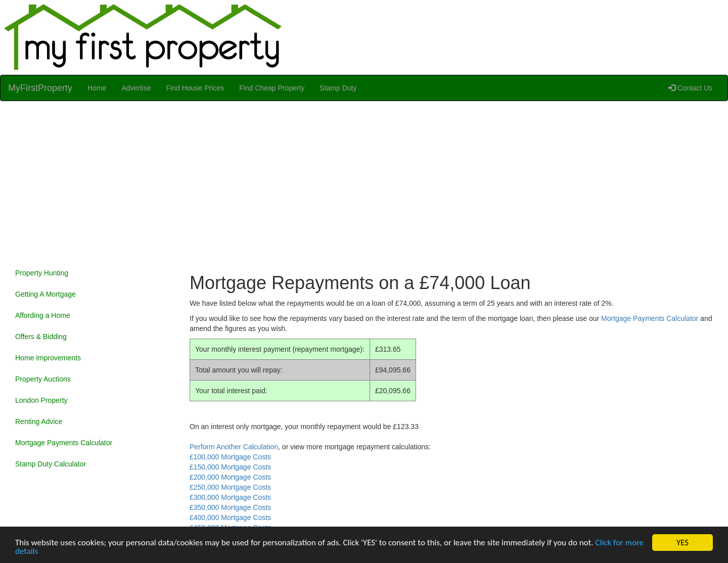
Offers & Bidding (41, 337)
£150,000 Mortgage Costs (230, 467)
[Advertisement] (364, 182)
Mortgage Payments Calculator (64, 443)
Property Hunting (42, 273)
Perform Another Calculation (234, 447)
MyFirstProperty (40, 88)
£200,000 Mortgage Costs (230, 477)
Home (97, 88)
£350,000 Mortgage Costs (230, 507)
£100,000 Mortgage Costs (230, 457)
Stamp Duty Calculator (51, 464)
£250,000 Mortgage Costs (230, 487)
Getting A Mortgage (45, 294)
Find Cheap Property (272, 88)
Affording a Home (43, 315)
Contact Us (690, 88)
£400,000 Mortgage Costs (230, 518)
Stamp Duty (338, 88)
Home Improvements (48, 358)
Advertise (136, 88)
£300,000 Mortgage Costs (230, 497)
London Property (41, 400)
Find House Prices (195, 88)
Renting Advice (39, 421)
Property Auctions (43, 379)
